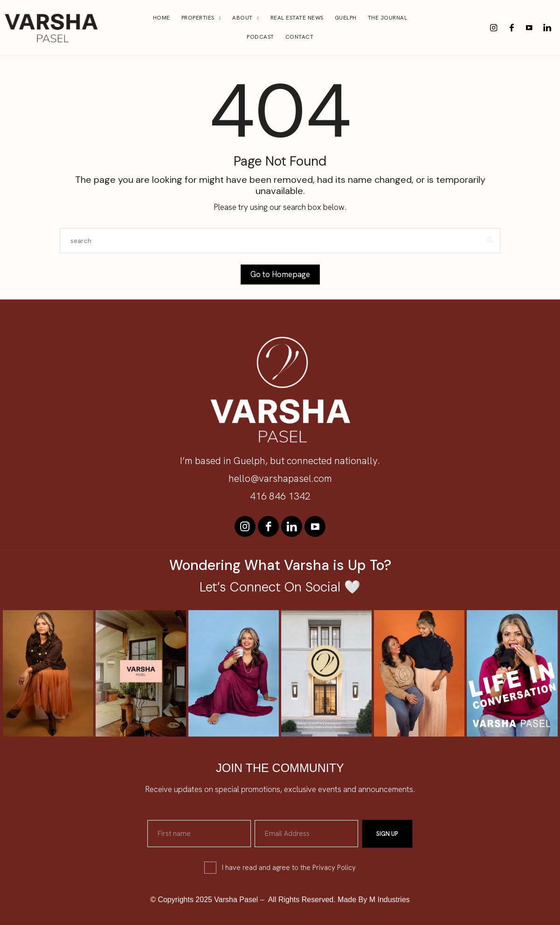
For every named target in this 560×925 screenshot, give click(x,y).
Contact (300, 37)
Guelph (346, 18)
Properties (198, 18)
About (242, 18)
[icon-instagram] (494, 28)
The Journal (388, 18)
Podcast (260, 37)
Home (162, 18)
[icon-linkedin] (547, 28)
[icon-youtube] (529, 28)
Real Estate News (297, 18)
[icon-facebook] (512, 28)
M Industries (390, 899)
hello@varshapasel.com (280, 478)
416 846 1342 (280, 496)
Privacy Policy (334, 867)
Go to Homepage (280, 274)
